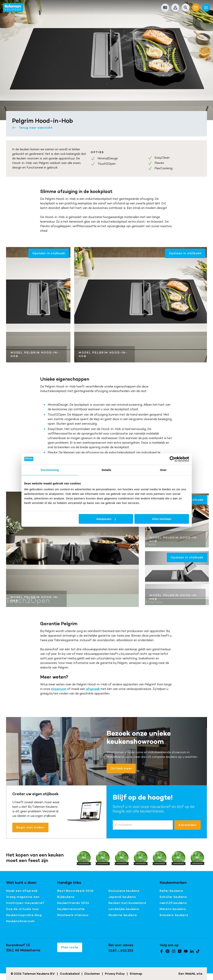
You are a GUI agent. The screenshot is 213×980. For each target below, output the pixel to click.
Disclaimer (92, 974)
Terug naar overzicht (32, 128)
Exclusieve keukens (124, 891)
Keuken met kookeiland (127, 903)
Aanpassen (106, 519)
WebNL (190, 974)
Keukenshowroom (20, 921)
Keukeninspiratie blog (24, 915)
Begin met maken (30, 827)
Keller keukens (171, 891)
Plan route (70, 947)
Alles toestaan (162, 519)
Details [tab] (107, 470)
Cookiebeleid (70, 974)
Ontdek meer (121, 768)
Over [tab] (163, 470)
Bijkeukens (66, 897)
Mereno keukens (173, 909)
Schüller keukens (173, 897)
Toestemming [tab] (50, 470)
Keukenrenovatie (71, 909)
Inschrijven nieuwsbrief (25, 903)
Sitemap (136, 974)
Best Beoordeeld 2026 (75, 891)
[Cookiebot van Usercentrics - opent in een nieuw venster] (172, 459)
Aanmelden (188, 825)
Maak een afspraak (22, 891)
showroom (59, 689)
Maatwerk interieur (73, 915)
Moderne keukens (123, 915)
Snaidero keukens (174, 915)
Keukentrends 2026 (73, 903)
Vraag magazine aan (23, 897)
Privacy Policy (115, 974)
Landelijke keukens (124, 909)
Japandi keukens (122, 897)
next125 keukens (173, 903)
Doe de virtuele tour (23, 909)
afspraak (93, 689)
